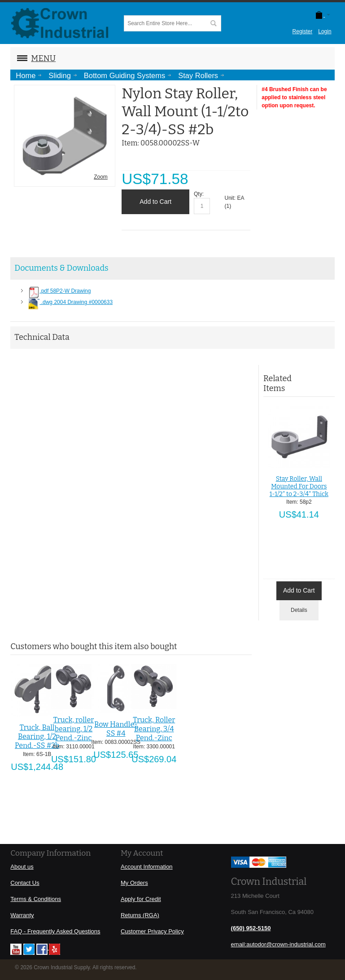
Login (325, 31)
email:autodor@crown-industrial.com (278, 944)
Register (303, 31)
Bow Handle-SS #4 (116, 729)
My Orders (134, 883)
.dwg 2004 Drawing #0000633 (70, 302)
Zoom (101, 177)
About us (22, 867)
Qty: (199, 194)
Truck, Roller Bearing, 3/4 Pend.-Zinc (154, 729)
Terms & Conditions (36, 899)
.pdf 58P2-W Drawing (59, 291)
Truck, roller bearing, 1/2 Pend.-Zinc (74, 729)
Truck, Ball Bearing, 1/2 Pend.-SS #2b (37, 736)
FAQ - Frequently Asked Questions (55, 931)
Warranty (22, 915)
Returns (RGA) (140, 915)
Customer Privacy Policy (152, 931)
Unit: (231, 198)
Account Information (147, 867)
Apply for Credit (141, 899)
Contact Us (25, 883)
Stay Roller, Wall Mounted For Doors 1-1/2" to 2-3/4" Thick (299, 486)
